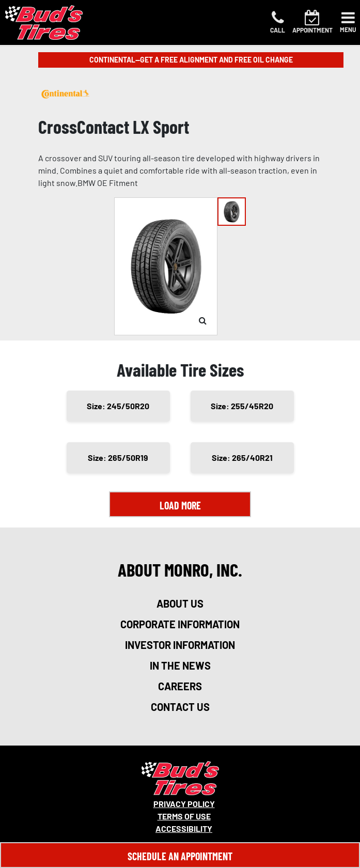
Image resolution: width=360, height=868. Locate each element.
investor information (180, 645)
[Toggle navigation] (348, 22)
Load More (180, 505)
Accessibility (184, 828)
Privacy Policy (184, 804)
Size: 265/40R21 (242, 458)
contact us (180, 707)
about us (180, 603)
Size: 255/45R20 (242, 406)
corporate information (180, 624)
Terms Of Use (184, 816)
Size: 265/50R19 (118, 458)
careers (180, 686)
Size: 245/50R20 (118, 406)
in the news (180, 665)
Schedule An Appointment (180, 856)
